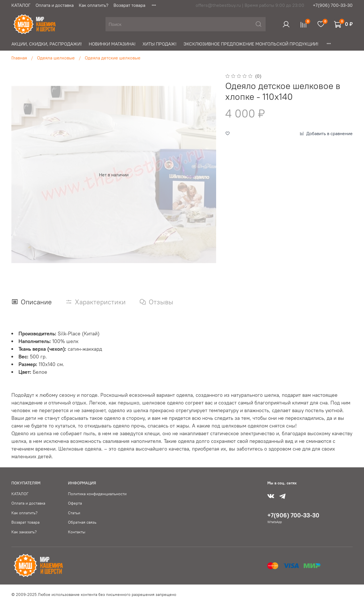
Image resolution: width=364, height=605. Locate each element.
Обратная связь (82, 522)
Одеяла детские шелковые (113, 58)
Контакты (77, 532)
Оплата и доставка (55, 5)
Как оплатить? (94, 5)
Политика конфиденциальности (97, 494)
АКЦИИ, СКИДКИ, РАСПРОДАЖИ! (47, 44)
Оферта (75, 503)
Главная (19, 58)
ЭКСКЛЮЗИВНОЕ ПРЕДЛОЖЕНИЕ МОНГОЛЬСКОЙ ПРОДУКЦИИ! (251, 44)
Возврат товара (129, 5)
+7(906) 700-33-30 (333, 5)
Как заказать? (24, 532)
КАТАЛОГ (21, 5)
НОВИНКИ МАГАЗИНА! (112, 44)
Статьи (74, 513)
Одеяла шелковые (56, 58)
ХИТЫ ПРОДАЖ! (160, 44)
